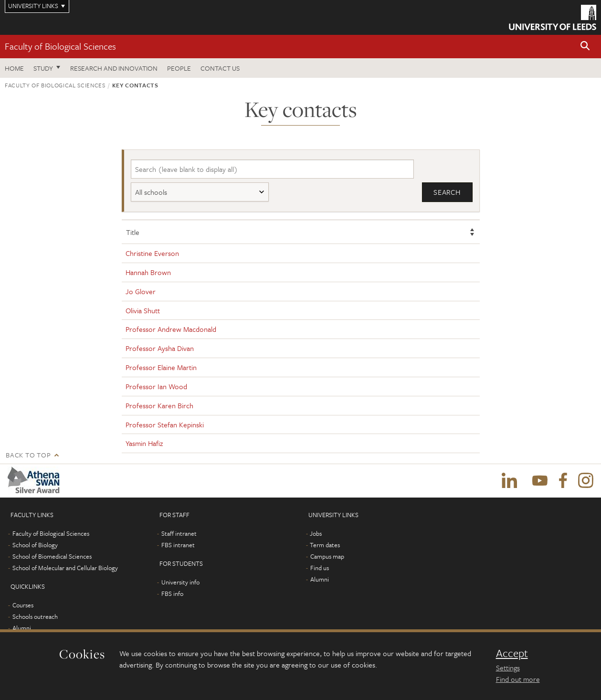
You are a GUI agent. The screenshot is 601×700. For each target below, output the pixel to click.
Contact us (220, 68)
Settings (508, 668)
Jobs (316, 533)
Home (14, 68)
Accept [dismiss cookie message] (512, 653)
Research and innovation (114, 68)
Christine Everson (152, 253)
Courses (23, 605)
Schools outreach (35, 616)
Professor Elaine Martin (161, 367)
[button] (585, 47)
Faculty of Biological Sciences (60, 46)
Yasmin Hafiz (144, 443)
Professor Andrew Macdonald (171, 329)
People (179, 68)
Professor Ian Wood (156, 386)
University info (180, 582)
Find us (320, 568)
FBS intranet (178, 545)
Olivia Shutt (143, 310)
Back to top (28, 455)
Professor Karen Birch (159, 405)
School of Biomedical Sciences (52, 556)
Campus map (327, 556)
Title (133, 232)
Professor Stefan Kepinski (165, 424)
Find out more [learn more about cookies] (518, 679)
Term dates (325, 545)
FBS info (172, 594)
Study (43, 68)
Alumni (22, 628)
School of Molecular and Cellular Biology (65, 568)
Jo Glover (141, 291)
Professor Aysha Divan (160, 348)
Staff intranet (179, 533)
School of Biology (35, 545)
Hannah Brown (148, 272)
